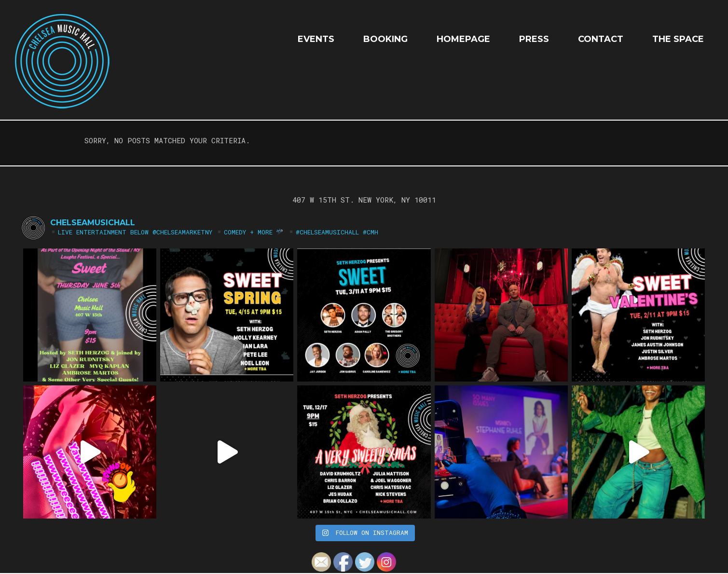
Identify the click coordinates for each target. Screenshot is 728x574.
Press (534, 39)
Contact (601, 39)
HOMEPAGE (463, 39)
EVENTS (316, 39)
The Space (678, 39)
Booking (385, 39)
